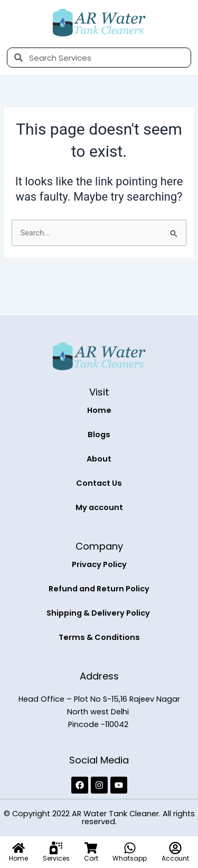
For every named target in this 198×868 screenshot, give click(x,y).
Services (56, 858)
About (99, 459)
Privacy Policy (99, 564)
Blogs (99, 435)
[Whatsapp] (130, 848)
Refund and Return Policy (99, 589)
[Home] (18, 848)
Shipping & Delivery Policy (99, 613)
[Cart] (91, 848)
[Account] (175, 848)
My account (99, 507)
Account (175, 858)
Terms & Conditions (99, 637)
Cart (91, 858)
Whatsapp (130, 858)
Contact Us (99, 483)
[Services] (56, 848)
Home (99, 410)
